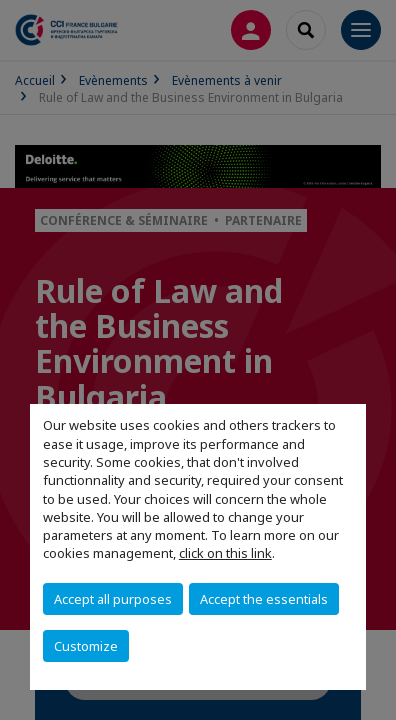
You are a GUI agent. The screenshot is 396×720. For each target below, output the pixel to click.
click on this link (225, 553)
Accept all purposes (113, 599)
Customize (86, 646)
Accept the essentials (264, 599)
